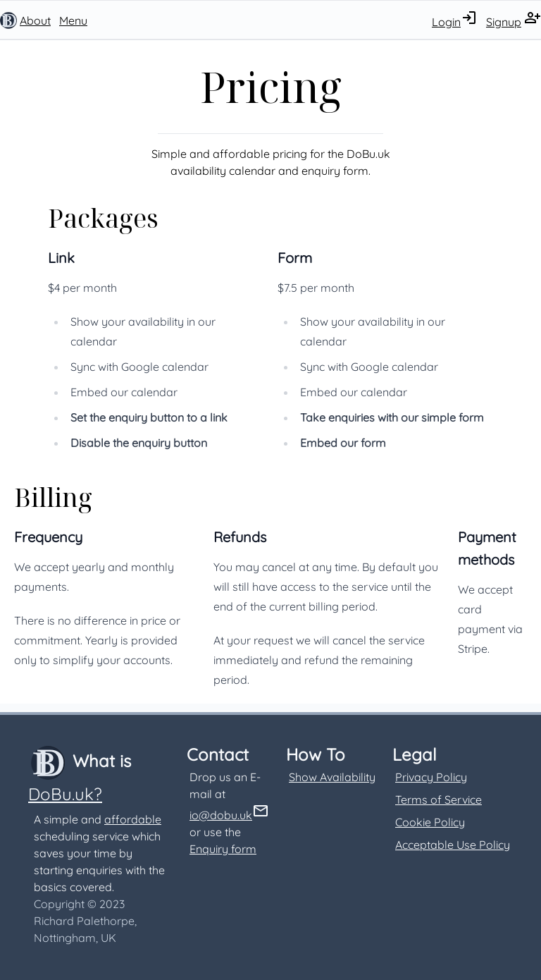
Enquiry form (223, 849)
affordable (133, 819)
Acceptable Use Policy (453, 845)
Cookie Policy (430, 822)
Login (446, 22)
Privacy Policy (431, 777)
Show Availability (332, 777)
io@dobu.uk (221, 815)
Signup (504, 22)
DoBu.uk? (65, 794)
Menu (73, 20)
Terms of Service (439, 800)
